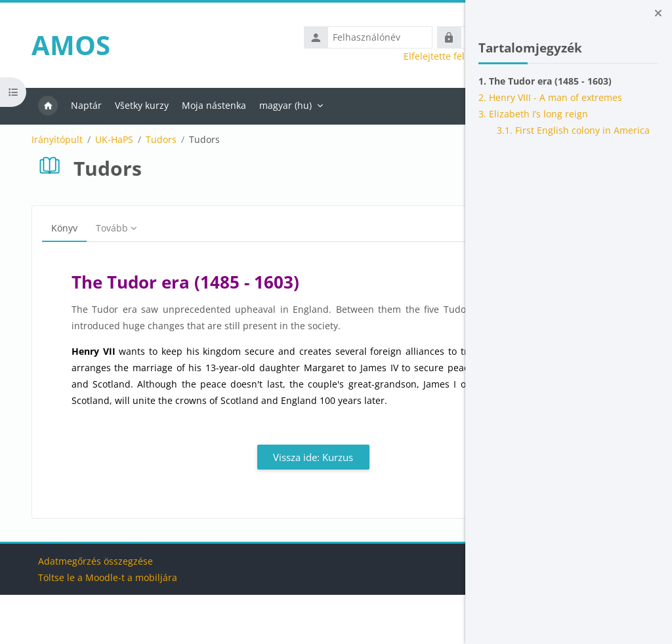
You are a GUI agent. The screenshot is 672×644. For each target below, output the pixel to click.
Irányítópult (49, 140)
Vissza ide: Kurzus (233, 506)
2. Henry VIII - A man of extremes (550, 97)
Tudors (153, 140)
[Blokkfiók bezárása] (658, 13)
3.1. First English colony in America (573, 130)
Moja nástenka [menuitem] (205, 105)
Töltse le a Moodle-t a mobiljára (100, 627)
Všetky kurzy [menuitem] (133, 105)
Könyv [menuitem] (56, 228)
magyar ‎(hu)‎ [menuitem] (277, 105)
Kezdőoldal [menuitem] (39, 106)
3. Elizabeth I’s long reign (533, 114)
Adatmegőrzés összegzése (88, 610)
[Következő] (429, 282)
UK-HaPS (106, 140)
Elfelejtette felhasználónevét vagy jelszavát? (346, 56)
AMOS (62, 45)
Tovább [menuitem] (103, 228)
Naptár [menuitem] (78, 105)
